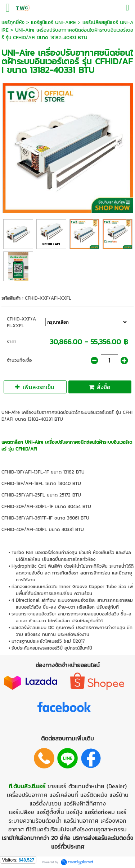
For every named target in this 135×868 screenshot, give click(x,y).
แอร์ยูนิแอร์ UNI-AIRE (53, 22)
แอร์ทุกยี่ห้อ (13, 22)
